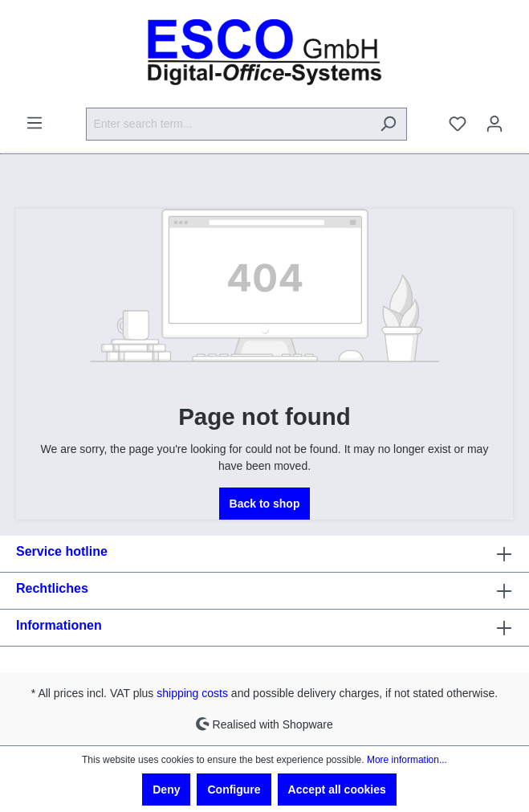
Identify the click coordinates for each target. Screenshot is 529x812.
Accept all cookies (337, 790)
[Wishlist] (458, 124)
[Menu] (35, 123)
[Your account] (494, 124)
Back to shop (265, 504)
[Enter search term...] (228, 124)
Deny (166, 790)
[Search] (388, 124)
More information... (407, 760)
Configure (234, 790)
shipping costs (192, 693)
